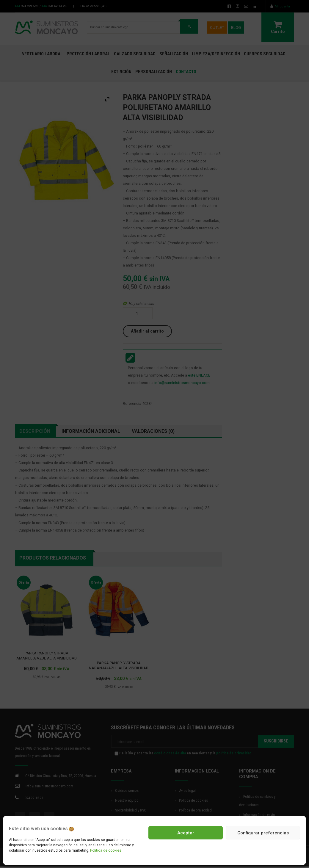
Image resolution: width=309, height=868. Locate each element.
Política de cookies (106, 850)
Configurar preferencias (263, 833)
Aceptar (186, 833)
